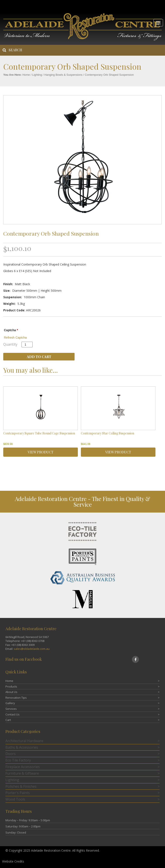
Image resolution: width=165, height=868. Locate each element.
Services (11, 709)
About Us (11, 692)
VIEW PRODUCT (41, 452)
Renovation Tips (16, 698)
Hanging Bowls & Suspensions (63, 75)
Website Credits (13, 861)
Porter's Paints (18, 793)
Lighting (37, 75)
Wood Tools (15, 799)
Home (26, 75)
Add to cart (39, 357)
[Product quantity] (27, 345)
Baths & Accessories (22, 747)
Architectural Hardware (24, 741)
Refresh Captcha (15, 338)
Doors (11, 754)
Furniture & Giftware (22, 773)
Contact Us (12, 714)
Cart (8, 720)
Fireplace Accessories (23, 767)
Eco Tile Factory (18, 760)
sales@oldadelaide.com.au (32, 649)
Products (11, 686)
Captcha (11, 330)
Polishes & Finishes (21, 786)
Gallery (10, 703)
